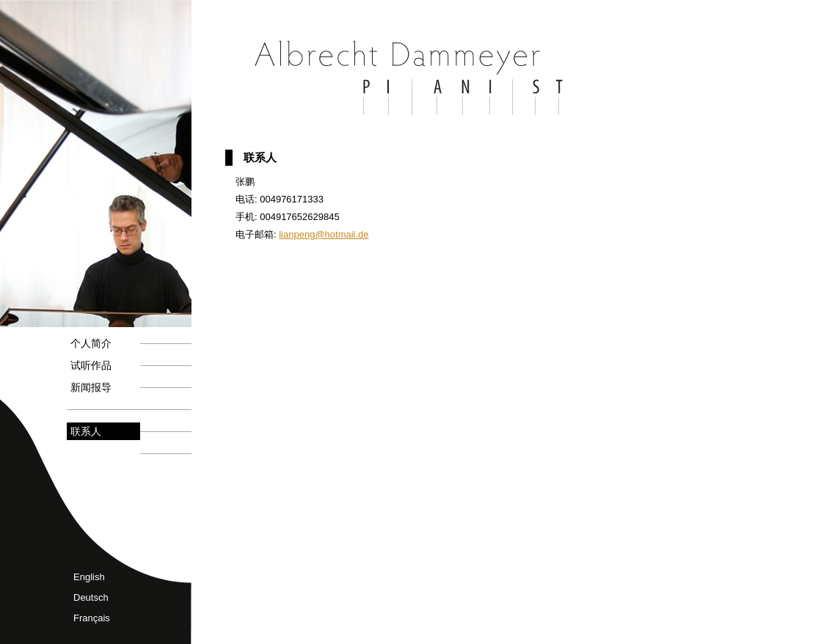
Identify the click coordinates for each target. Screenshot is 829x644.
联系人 (86, 431)
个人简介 (91, 343)
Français (92, 618)
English (89, 577)
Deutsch (91, 597)
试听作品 (91, 365)
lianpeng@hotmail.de (324, 234)
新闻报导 (91, 387)
